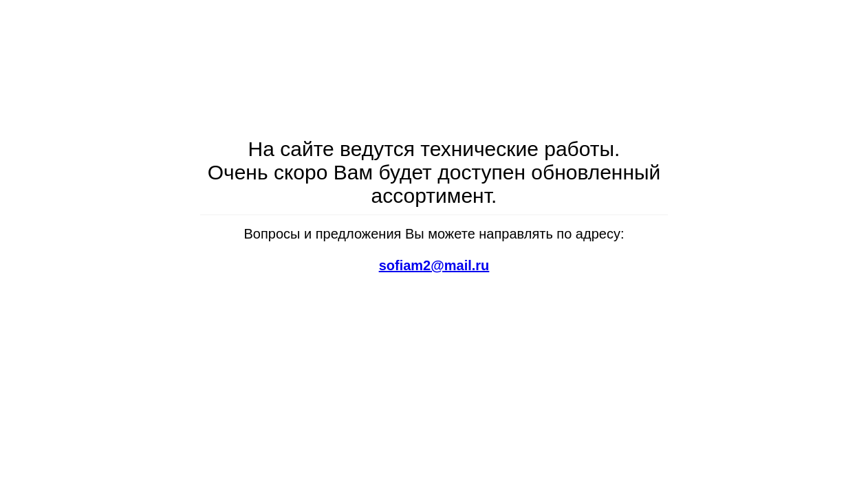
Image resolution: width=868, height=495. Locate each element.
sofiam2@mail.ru (434, 265)
